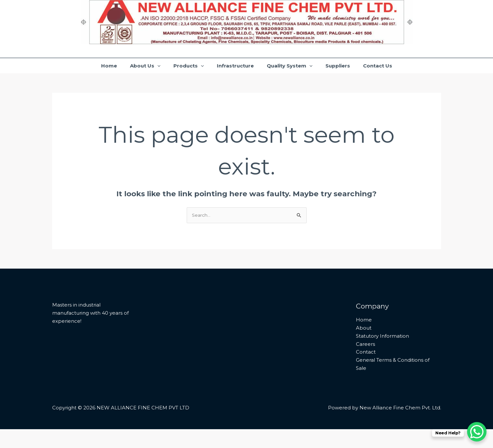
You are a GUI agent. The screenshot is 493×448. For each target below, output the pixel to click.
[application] (147, 75)
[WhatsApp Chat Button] (477, 432)
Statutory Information (382, 355)
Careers (365, 363)
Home (94, 75)
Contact (366, 371)
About (364, 347)
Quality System (295, 75)
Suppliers (348, 75)
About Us (135, 75)
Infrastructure (235, 75)
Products (183, 75)
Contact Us (393, 75)
